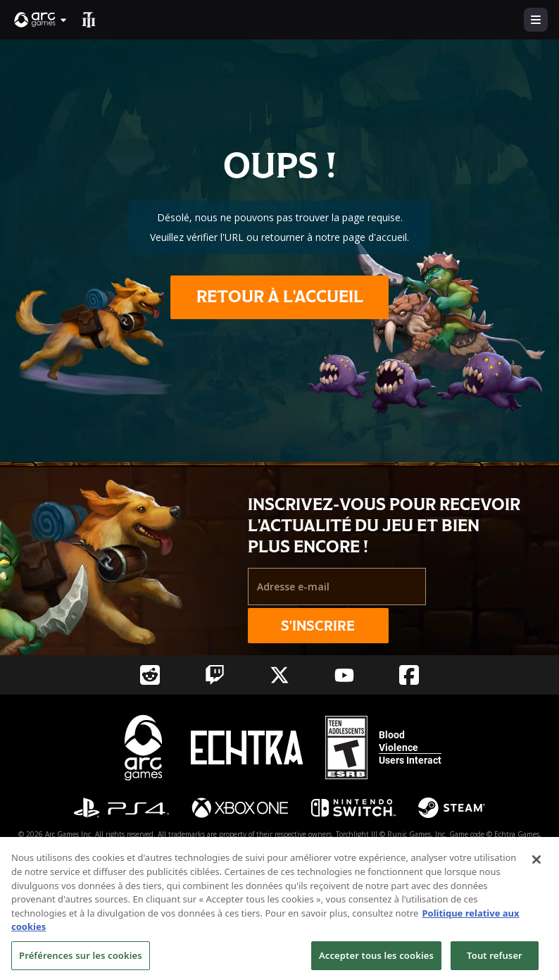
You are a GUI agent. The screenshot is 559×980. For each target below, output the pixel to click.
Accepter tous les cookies (376, 962)
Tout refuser (495, 962)
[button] (41, 20)
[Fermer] (536, 867)
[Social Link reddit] (150, 675)
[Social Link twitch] (215, 675)
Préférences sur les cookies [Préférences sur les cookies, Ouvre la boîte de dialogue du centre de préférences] (81, 962)
